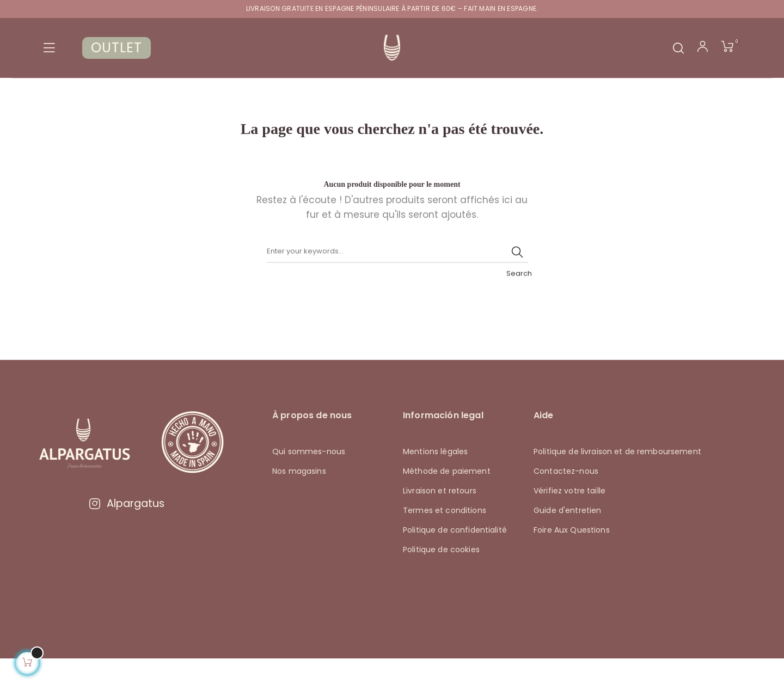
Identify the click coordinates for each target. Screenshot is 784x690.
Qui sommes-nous (309, 483)
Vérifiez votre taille (569, 522)
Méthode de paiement (447, 503)
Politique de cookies (441, 581)
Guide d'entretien (567, 542)
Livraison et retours (440, 522)
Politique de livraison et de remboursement (617, 483)
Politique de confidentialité (455, 561)
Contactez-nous (566, 503)
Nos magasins (299, 503)
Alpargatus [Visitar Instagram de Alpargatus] (126, 535)
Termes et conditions (445, 542)
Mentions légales (435, 483)
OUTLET (117, 48)
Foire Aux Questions (572, 561)
